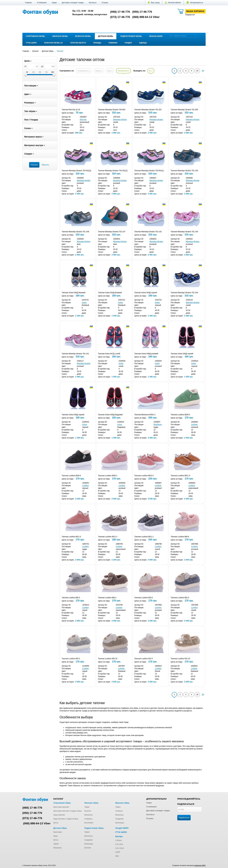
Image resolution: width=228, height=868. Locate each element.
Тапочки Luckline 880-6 (180, 537)
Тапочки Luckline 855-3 (180, 598)
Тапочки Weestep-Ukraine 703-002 (112, 110)
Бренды (97, 43)
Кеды (55, 836)
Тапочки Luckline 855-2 (71, 659)
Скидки (128, 43)
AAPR (118, 852)
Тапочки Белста (78, 43)
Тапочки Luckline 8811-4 (180, 476)
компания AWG (200, 865)
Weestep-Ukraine (120, 120)
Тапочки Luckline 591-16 (180, 659)
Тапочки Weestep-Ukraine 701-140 (184, 232)
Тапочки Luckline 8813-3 (144, 476)
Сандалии (119, 819)
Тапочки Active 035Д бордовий (110, 415)
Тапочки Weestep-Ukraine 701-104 (184, 293)
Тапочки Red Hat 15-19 (71, 110)
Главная (28, 3)
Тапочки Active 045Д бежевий (74, 293)
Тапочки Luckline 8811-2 (108, 537)
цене (110, 71)
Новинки (113, 43)
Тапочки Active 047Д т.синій (109, 354)
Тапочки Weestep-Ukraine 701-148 (75, 232)
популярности (84, 71)
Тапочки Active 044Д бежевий (110, 293)
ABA (117, 856)
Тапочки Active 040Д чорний (182, 354)
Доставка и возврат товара (73, 3)
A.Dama (118, 840)
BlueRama (158, 425)
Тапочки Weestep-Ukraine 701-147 (112, 232)
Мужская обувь (83, 36)
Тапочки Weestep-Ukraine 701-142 (148, 232)
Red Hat (83, 120)
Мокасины (88, 815)
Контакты (93, 3)
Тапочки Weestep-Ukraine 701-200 (184, 110)
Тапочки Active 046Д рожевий (146, 354)
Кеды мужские (59, 815)
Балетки (88, 811)
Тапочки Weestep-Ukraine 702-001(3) (76, 171)
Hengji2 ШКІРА (156, 36)
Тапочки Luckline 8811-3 (71, 537)
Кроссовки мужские (61, 807)
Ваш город (154, 3)
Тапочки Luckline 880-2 (107, 598)
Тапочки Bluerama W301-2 (145, 415)
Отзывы (105, 3)
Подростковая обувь (131, 36)
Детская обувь (106, 36)
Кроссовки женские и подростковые (68, 811)
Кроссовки (58, 832)
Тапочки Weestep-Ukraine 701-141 (75, 354)
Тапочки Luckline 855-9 (144, 598)
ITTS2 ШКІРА (31, 43)
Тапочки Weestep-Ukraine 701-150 (184, 171)
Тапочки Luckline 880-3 (71, 598)
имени (99, 71)
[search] (171, 36)
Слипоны (119, 811)
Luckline (194, 425)
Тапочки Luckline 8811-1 (144, 537)
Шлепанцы (120, 823)
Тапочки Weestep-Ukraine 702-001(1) (149, 171)
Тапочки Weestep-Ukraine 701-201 (148, 110)
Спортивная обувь (36, 36)
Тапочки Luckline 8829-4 (180, 415)
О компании (42, 3)
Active (84, 303)
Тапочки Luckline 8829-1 (108, 476)
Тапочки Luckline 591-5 (144, 659)
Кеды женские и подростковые (66, 819)
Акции (54, 3)
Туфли (87, 807)
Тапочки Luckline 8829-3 (71, 476)
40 (151, 71)
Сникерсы (88, 819)
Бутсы (56, 823)
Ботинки (88, 848)
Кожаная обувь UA (53, 43)
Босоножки (89, 823)
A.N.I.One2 (120, 848)
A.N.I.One (119, 844)
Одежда (143, 43)
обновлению (123, 71)
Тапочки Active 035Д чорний (73, 415)
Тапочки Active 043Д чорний (146, 293)
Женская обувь (60, 36)
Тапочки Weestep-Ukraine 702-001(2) (113, 171)
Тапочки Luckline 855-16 (108, 659)
